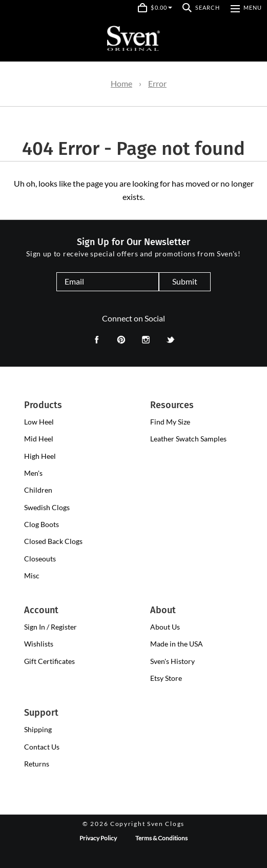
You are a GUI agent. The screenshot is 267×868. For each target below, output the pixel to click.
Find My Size (170, 422)
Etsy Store (166, 678)
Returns (37, 764)
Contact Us (42, 747)
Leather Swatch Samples (188, 439)
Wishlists (39, 644)
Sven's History (172, 661)
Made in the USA (177, 644)
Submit (185, 281)
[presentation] (39, 422)
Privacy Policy (98, 838)
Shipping (38, 729)
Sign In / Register (50, 627)
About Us (165, 627)
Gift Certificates (49, 661)
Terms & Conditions (161, 838)
